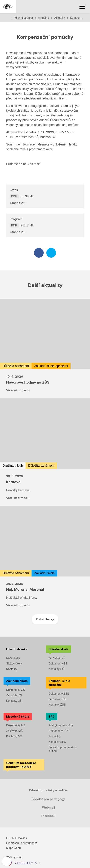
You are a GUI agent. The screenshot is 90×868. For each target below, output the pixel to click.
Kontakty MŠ (14, 736)
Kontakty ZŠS (57, 705)
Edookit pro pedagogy (48, 799)
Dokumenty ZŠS (59, 694)
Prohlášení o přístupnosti (22, 843)
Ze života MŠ (14, 731)
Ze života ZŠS (57, 699)
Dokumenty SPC (59, 731)
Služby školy (14, 664)
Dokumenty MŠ (16, 725)
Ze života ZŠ (14, 695)
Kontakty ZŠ (14, 701)
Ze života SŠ (57, 658)
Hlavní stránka (24, 18)
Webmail (49, 808)
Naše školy (13, 658)
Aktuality (60, 18)
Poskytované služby (61, 725)
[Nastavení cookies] (7, 861)
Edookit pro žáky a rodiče (48, 790)
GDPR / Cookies (16, 838)
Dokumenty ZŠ (15, 690)
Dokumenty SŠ (58, 664)
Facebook (48, 816)
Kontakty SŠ (56, 669)
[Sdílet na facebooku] (39, 253)
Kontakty (12, 669)
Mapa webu (13, 848)
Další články (45, 619)
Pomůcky (54, 736)
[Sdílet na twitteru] (51, 253)
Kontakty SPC (57, 742)
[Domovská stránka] (8, 7)
